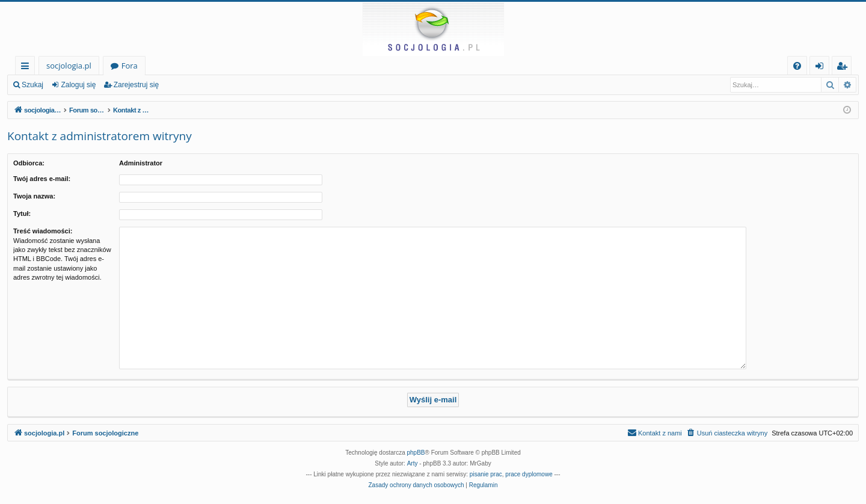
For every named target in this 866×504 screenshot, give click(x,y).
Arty (413, 463)
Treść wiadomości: (43, 231)
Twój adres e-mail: (42, 179)
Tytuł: (22, 214)
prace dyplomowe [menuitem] (529, 474)
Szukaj (32, 85)
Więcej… (27, 68)
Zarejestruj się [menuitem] (845, 68)
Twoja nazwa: (34, 196)
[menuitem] (797, 66)
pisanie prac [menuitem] (486, 474)
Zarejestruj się (136, 85)
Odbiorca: (29, 163)
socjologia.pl (69, 66)
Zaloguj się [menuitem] (822, 68)
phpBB (416, 453)
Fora (130, 66)
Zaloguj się (78, 85)
